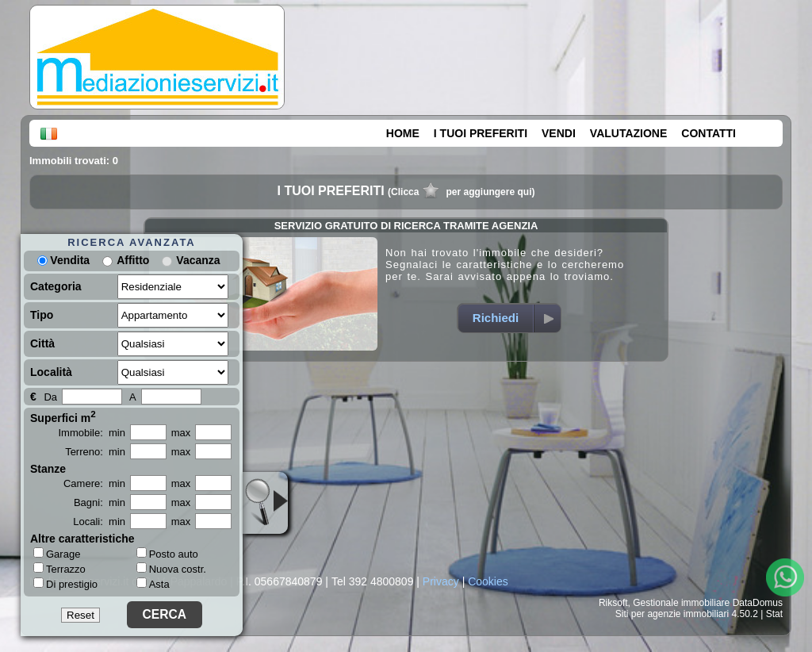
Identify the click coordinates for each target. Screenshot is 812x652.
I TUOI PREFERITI (481, 133)
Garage (57, 554)
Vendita (63, 260)
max (181, 433)
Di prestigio (65, 584)
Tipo (42, 315)
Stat (774, 614)
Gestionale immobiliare (681, 603)
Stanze (48, 469)
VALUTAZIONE (628, 133)
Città (42, 343)
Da (50, 397)
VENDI (559, 133)
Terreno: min (95, 452)
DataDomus (758, 603)
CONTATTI (709, 133)
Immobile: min (92, 433)
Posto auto (167, 554)
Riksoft (613, 603)
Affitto (133, 260)
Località (51, 372)
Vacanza (198, 260)
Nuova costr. (171, 569)
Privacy (441, 581)
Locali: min (99, 522)
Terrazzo (59, 569)
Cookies (488, 581)
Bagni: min (100, 502)
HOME (403, 133)
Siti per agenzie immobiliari (672, 614)
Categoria (56, 286)
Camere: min (94, 483)
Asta (153, 584)
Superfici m (63, 416)
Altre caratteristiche (82, 539)
